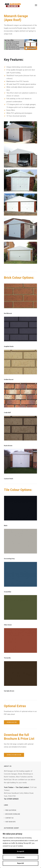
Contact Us (9, 818)
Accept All (20, 851)
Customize (20, 857)
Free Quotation (11, 810)
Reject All (20, 863)
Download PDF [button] (12, 722)
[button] (36, 5)
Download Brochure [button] (14, 755)
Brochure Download (13, 814)
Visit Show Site (10, 822)
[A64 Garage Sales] (13, 5)
